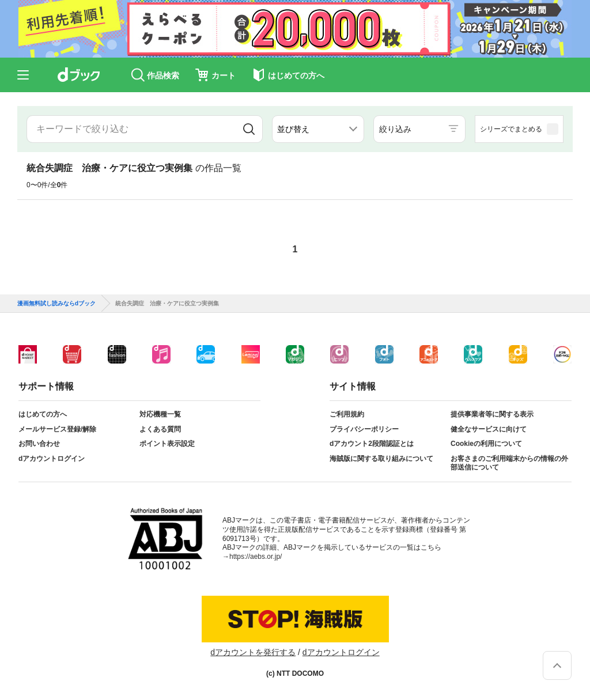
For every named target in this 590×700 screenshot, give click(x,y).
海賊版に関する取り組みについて (381, 459)
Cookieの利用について (486, 444)
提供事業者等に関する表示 (492, 414)
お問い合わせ (39, 444)
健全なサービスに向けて (489, 429)
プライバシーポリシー (364, 429)
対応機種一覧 (160, 414)
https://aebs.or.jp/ (256, 557)
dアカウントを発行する (253, 652)
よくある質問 (160, 429)
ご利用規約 (347, 414)
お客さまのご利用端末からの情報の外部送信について (509, 463)
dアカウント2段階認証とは (372, 444)
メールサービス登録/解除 (57, 429)
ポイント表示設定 (167, 444)
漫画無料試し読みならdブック (56, 304)
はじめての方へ (43, 414)
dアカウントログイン (52, 459)
